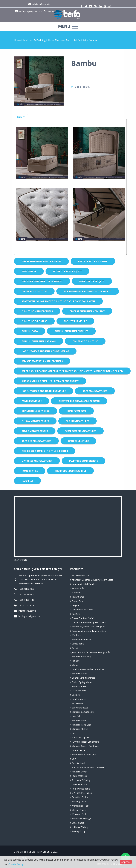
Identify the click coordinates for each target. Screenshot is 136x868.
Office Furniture (78, 441)
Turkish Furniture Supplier (71, 331)
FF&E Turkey (29, 271)
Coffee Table (77, 644)
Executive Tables (79, 797)
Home (17, 40)
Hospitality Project (92, 281)
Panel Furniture (32, 401)
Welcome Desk (78, 814)
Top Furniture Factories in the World (88, 291)
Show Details (20, 560)
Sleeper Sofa (77, 588)
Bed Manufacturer (77, 421)
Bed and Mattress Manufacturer (42, 361)
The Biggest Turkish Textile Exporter (45, 451)
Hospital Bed (77, 703)
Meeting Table (78, 810)
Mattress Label (78, 720)
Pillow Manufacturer (35, 421)
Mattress (75, 665)
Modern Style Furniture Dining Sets (88, 627)
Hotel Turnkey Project (67, 271)
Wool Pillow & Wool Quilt (83, 755)
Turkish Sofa (30, 331)
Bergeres (75, 605)
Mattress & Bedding (35, 40)
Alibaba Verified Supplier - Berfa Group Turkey (50, 381)
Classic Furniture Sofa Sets (84, 618)
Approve (126, 862)
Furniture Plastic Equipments (85, 742)
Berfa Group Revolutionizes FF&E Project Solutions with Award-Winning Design (72, 371)
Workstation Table (80, 806)
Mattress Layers (79, 674)
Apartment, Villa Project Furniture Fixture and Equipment (58, 301)
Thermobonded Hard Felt (70, 471)
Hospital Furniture (80, 575)
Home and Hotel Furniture (84, 584)
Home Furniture (76, 411)
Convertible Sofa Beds (36, 411)
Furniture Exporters (34, 321)
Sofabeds (76, 592)
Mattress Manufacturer (37, 461)
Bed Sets (75, 614)
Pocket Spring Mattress (82, 682)
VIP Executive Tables (81, 793)
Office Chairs (77, 823)
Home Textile (30, 471)
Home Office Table (80, 789)
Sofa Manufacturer (95, 391)
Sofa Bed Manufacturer (36, 441)
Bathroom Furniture (81, 639)
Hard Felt (27, 481)
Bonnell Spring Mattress (83, 678)
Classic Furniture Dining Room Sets (88, 622)
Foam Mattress (79, 776)
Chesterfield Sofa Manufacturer (79, 401)
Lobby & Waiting (79, 827)
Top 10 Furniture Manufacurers (41, 261)
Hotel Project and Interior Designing (45, 351)
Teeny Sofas (77, 597)
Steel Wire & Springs (81, 780)
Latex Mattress (78, 691)
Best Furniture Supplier (93, 261)
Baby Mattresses (79, 708)
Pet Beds (75, 661)
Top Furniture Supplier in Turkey (42, 281)
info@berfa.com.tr (39, 4)
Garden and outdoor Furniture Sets (88, 631)
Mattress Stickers (79, 729)
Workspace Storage (81, 819)
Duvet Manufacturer (35, 431)
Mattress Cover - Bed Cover (85, 746)
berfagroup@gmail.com (30, 616)
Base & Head (77, 763)
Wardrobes (76, 635)
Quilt (73, 759)
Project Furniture (75, 321)
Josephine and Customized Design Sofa (90, 652)
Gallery (21, 117)
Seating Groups (78, 831)
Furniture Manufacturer (37, 311)
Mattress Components (83, 461)
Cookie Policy (16, 864)
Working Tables (79, 802)
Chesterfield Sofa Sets (82, 610)
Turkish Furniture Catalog (39, 341)
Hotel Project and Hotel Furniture (44, 391)
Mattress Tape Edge (81, 725)
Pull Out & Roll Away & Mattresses (88, 767)
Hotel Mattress (78, 699)
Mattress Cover (79, 772)
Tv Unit (74, 648)
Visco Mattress (78, 686)
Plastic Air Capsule (80, 738)
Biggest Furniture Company (87, 311)
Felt (73, 733)
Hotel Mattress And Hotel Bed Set (67, 40)
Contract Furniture (34, 291)
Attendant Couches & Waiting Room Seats (92, 580)
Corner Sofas (77, 601)
